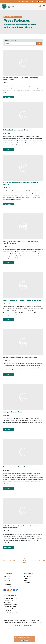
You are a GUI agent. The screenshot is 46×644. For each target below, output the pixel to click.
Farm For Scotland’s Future (10, 598)
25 (28, 560)
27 (36, 560)
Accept (25, 640)
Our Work (27, 578)
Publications (27, 583)
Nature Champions (8, 600)
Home (8, 6)
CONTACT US (32, 1)
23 (21, 560)
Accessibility (23, 633)
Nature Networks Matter (10, 607)
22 (18, 560)
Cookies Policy (23, 631)
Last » (24, 562)
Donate (40, 1)
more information (27, 639)
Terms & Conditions (23, 627)
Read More (7, 97)
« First (23, 559)
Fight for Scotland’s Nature (10, 604)
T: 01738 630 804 (8, 585)
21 (14, 560)
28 (39, 560)
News (26, 580)
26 (32, 560)
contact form (12, 587)
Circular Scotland (8, 602)
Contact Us (23, 635)
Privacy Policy (23, 629)
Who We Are (27, 576)
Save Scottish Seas (8, 611)
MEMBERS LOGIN (24, 1)
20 (10, 560)
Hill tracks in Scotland (9, 609)
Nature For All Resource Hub (11, 613)
